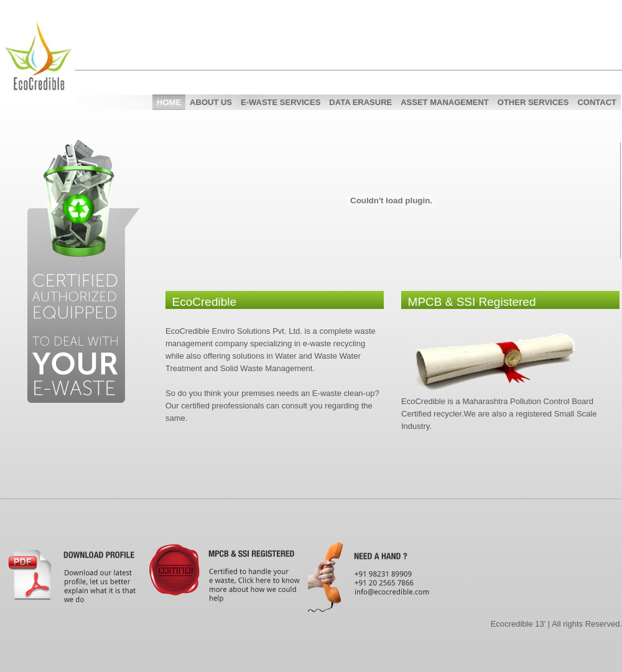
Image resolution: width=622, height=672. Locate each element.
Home (169, 102)
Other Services (533, 102)
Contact (597, 102)
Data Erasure (360, 102)
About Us (211, 102)
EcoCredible (47, 71)
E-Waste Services (281, 102)
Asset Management (445, 102)
